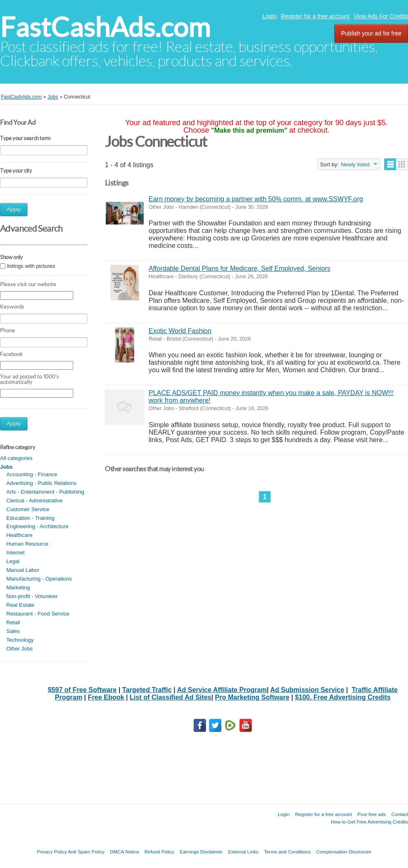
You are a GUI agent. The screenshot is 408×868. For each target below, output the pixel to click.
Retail (13, 622)
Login (269, 16)
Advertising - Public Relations (41, 483)
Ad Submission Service (307, 690)
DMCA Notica (124, 852)
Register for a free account (315, 16)
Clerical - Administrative (35, 501)
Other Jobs (20, 649)
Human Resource (27, 544)
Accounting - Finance (32, 474)
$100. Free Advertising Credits (343, 697)
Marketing (18, 587)
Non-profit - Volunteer (32, 596)
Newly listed (355, 164)
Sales (13, 631)
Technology (20, 640)
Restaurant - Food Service (38, 614)
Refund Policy (159, 852)
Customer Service (28, 509)
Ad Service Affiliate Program (222, 690)
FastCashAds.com (105, 27)
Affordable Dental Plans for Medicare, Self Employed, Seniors (239, 268)
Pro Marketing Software (252, 697)
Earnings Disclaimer (201, 852)
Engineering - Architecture (37, 526)
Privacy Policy (52, 852)
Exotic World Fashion (180, 331)
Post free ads (371, 814)
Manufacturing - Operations (39, 579)
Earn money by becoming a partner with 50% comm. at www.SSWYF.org (256, 199)
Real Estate (20, 605)
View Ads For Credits (381, 16)
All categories (16, 458)
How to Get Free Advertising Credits (369, 822)
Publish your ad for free (371, 33)
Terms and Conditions (287, 852)
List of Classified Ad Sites (171, 697)
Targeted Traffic (147, 690)
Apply (14, 209)
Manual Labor (23, 570)
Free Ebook (106, 697)
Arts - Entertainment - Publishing (45, 492)
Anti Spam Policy (86, 852)
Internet (15, 553)
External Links (243, 852)
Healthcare (19, 535)
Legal (13, 561)
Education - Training (30, 518)
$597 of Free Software (82, 690)
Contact (400, 814)
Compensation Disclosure (343, 852)
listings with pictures (31, 266)
